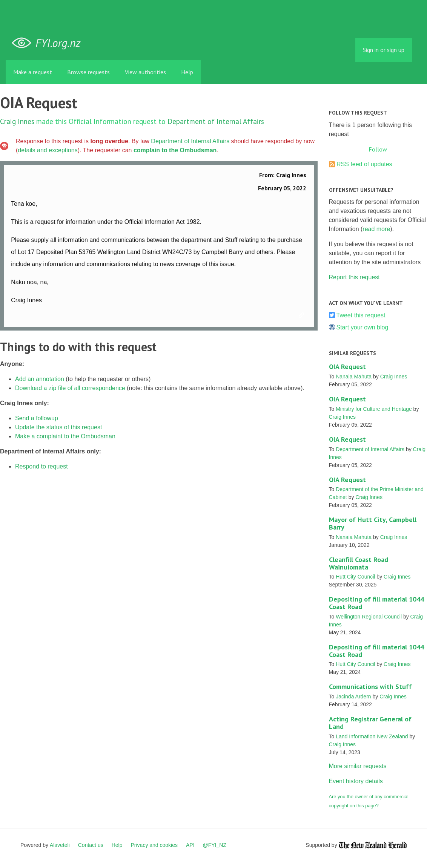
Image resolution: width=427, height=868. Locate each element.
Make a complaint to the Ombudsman (65, 436)
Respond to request (41, 466)
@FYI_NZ (215, 845)
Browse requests (88, 72)
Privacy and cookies (154, 845)
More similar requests (358, 766)
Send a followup (37, 418)
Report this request (354, 277)
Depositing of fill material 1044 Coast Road (376, 603)
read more (376, 229)
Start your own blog (362, 327)
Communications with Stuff (370, 687)
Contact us (91, 845)
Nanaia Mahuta (354, 377)
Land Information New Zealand (372, 736)
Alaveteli (60, 845)
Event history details (356, 781)
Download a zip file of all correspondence (70, 388)
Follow (378, 149)
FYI (49, 43)
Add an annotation (40, 379)
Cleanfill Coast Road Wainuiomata (359, 563)
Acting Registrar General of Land (370, 723)
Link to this (303, 315)
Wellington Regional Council (369, 617)
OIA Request (347, 367)
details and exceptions (48, 150)
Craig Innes (17, 121)
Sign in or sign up (384, 50)
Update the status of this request (58, 427)
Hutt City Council (355, 577)
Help (187, 72)
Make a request (33, 72)
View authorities (145, 72)
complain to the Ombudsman (175, 150)
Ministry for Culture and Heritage (374, 409)
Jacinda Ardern (353, 697)
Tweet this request (361, 315)
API (190, 845)
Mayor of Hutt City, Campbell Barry (373, 523)
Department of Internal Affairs (216, 121)
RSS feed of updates (364, 164)
